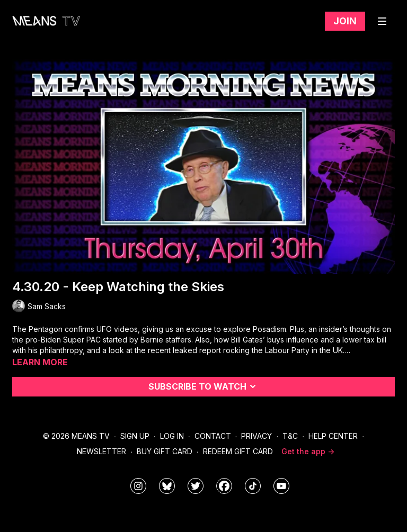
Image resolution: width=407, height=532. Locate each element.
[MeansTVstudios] (167, 486)
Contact (213, 436)
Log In (172, 436)
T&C (290, 436)
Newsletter (101, 451)
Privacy (256, 436)
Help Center (333, 436)
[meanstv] (224, 486)
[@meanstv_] (253, 486)
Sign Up (135, 436)
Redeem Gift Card (238, 451)
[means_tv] (138, 486)
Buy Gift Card (165, 451)
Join (345, 21)
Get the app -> (308, 451)
